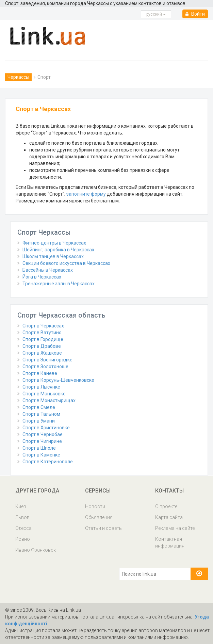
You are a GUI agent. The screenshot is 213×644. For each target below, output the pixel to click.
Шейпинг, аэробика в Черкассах (58, 250)
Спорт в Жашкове (42, 353)
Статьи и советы (104, 528)
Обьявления (99, 517)
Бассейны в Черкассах (48, 270)
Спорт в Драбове (42, 346)
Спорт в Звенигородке (47, 360)
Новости (95, 506)
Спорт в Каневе (40, 373)
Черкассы (18, 77)
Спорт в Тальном (41, 414)
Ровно (23, 539)
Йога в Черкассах (42, 277)
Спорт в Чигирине (42, 441)
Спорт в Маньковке (44, 394)
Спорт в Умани (39, 421)
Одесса (23, 528)
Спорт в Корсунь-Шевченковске (58, 380)
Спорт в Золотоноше (45, 366)
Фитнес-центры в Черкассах (54, 243)
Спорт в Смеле (39, 407)
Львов (22, 517)
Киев (21, 506)
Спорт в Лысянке (41, 387)
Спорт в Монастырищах (49, 400)
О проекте (166, 506)
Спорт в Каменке (41, 455)
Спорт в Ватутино (42, 333)
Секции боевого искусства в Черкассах (66, 263)
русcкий (156, 14)
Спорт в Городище (43, 339)
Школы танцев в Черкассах (53, 256)
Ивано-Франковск (36, 550)
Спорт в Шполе (39, 448)
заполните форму (86, 194)
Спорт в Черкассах (43, 326)
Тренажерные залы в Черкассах (59, 284)
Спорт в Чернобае (43, 434)
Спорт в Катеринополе (48, 462)
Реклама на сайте (175, 528)
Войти (195, 14)
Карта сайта (169, 517)
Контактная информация (170, 542)
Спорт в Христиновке (46, 428)
